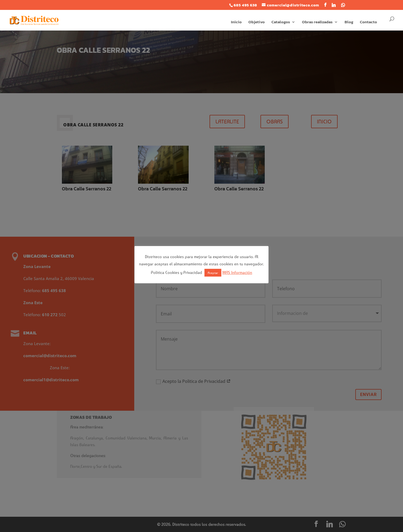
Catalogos (281, 22)
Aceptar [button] (213, 273)
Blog (349, 22)
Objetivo (257, 22)
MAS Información (237, 272)
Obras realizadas (317, 22)
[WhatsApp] (343, 5)
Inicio (236, 22)
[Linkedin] (334, 5)
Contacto (368, 22)
